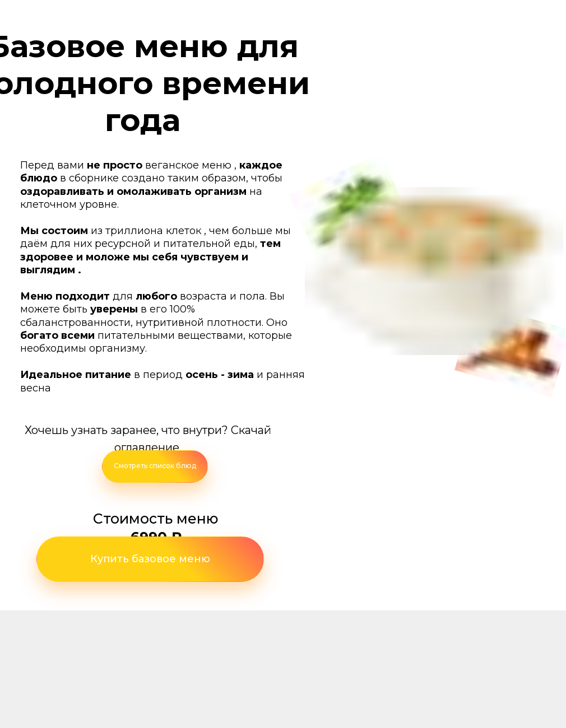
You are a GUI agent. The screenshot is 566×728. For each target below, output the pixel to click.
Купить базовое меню (150, 559)
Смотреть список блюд (155, 466)
